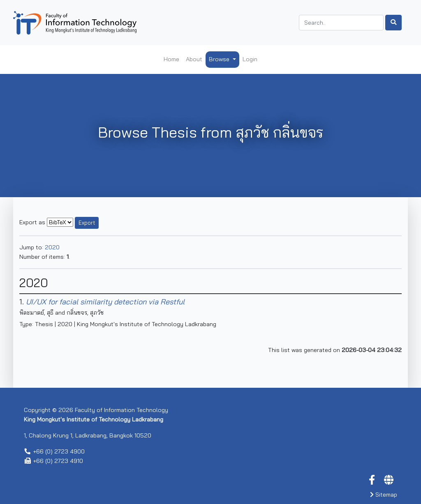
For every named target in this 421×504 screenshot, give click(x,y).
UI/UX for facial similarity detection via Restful (105, 302)
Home (171, 59)
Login (250, 59)
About (194, 59)
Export (87, 223)
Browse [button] (220, 59)
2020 (52, 247)
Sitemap (384, 495)
